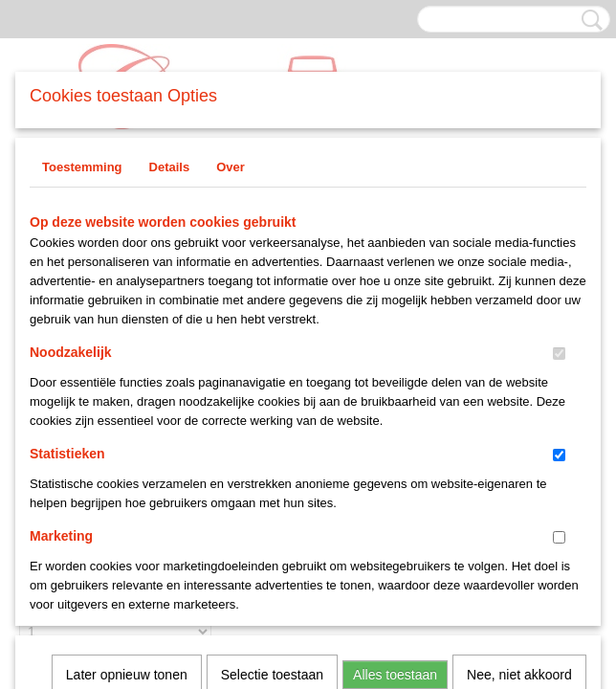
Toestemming (82, 167)
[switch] (559, 354)
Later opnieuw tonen (127, 421)
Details (170, 167)
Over (231, 167)
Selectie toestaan (272, 421)
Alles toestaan (395, 421)
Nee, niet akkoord (519, 421)
